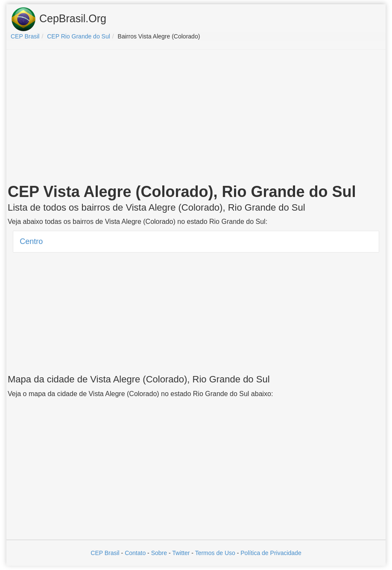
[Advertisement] (196, 118)
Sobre (159, 553)
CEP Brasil (105, 553)
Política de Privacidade (271, 553)
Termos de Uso (215, 553)
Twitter (181, 553)
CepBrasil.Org (59, 19)
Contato (135, 553)
